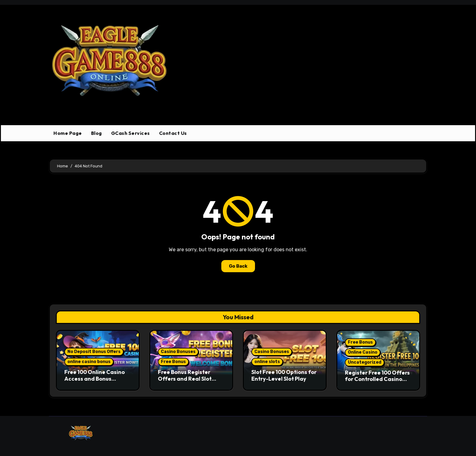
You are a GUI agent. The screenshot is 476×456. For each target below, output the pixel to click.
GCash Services (131, 133)
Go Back (238, 266)
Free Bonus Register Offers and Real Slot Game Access (185, 379)
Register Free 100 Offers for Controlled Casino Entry (377, 379)
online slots (267, 362)
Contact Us (173, 133)
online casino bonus (89, 362)
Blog (97, 133)
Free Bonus (173, 362)
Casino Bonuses (178, 352)
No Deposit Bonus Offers (94, 352)
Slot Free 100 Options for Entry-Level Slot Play (284, 375)
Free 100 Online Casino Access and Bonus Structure (95, 379)
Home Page (68, 133)
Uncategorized (365, 362)
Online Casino (363, 352)
